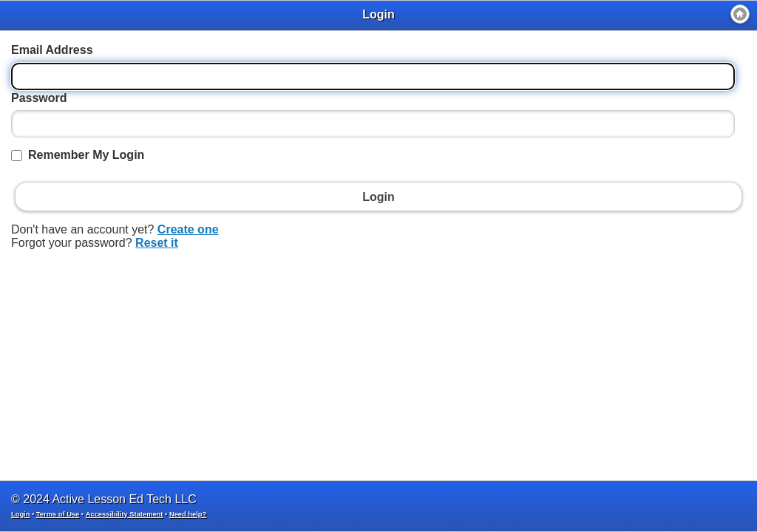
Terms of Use (58, 514)
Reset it (157, 243)
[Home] (740, 14)
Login (20, 514)
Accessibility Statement (125, 514)
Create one (188, 229)
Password (39, 98)
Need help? (188, 514)
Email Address (52, 50)
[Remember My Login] (17, 156)
